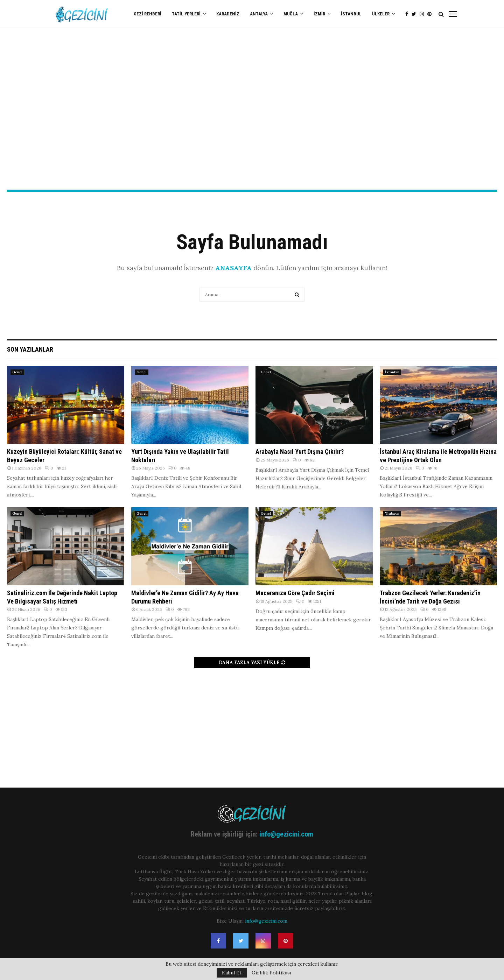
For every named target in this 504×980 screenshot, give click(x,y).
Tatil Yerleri (186, 14)
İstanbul (351, 14)
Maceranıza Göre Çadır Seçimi (295, 593)
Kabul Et (232, 973)
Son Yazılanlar (30, 349)
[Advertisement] (252, 133)
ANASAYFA (233, 268)
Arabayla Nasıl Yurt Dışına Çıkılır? (300, 452)
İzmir (319, 14)
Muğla (291, 14)
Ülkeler (381, 14)
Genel (17, 372)
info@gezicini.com (286, 834)
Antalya (259, 14)
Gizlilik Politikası (271, 973)
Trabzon (392, 513)
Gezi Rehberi (148, 14)
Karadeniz (228, 14)
